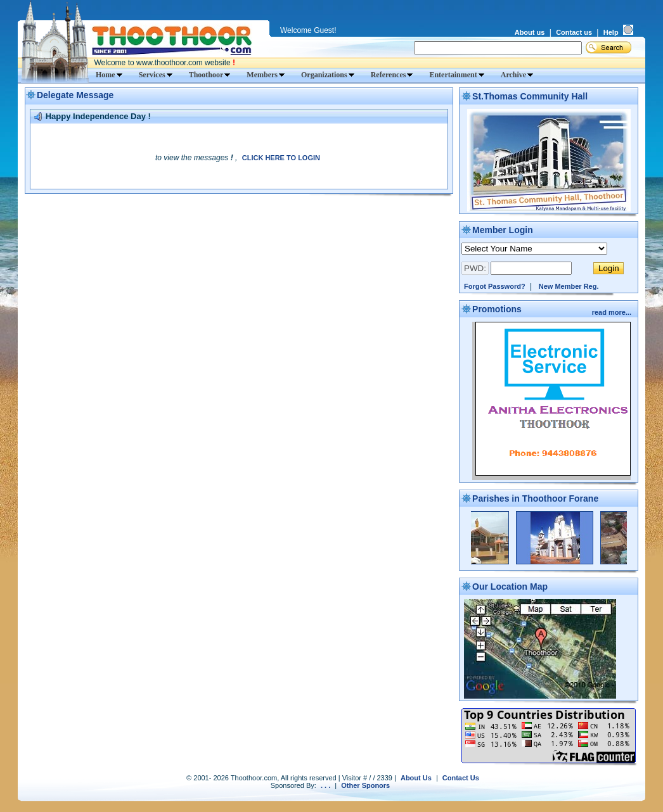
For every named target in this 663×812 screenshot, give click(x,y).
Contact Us (461, 778)
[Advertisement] (239, 219)
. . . (325, 785)
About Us (416, 778)
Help (611, 32)
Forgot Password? (495, 286)
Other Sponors (365, 785)
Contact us (574, 32)
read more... (613, 312)
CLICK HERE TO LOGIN (281, 158)
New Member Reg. (569, 286)
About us (530, 32)
